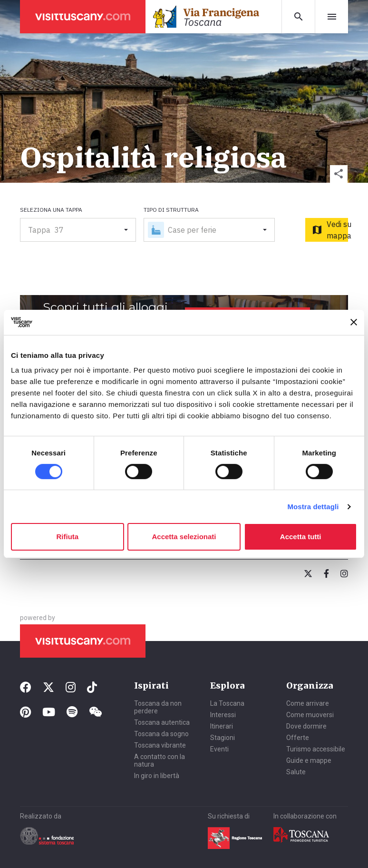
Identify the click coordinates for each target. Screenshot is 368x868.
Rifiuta (67, 537)
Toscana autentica (162, 722)
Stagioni (223, 738)
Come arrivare (308, 703)
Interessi (223, 715)
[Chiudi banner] (354, 322)
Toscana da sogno (161, 734)
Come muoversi (310, 715)
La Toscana (227, 703)
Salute (296, 772)
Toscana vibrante (160, 745)
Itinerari (222, 726)
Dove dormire (306, 726)
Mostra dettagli (313, 507)
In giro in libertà (157, 776)
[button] (339, 174)
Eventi (219, 749)
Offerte (298, 738)
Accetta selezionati (184, 537)
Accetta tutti (301, 537)
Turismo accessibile (316, 749)
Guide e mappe (309, 760)
